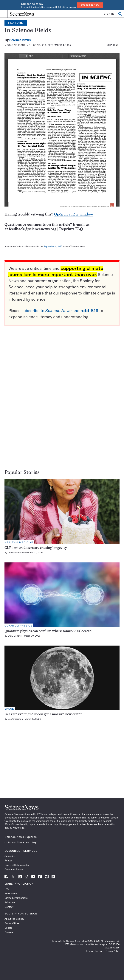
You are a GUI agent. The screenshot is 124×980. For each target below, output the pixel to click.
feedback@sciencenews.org (33, 229)
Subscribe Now (90, 5)
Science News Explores (21, 837)
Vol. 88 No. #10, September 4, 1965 (49, 45)
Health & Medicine (19, 542)
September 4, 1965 (53, 246)
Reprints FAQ (71, 229)
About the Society (14, 919)
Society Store (12, 923)
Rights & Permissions (16, 898)
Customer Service (14, 869)
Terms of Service (94, 951)
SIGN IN (109, 14)
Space (9, 709)
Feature (16, 23)
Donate (8, 928)
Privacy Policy (113, 951)
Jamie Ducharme (16, 552)
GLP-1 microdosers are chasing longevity (36, 548)
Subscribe (10, 856)
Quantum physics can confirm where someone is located (48, 631)
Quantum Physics (18, 626)
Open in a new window (74, 214)
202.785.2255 (112, 948)
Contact (9, 907)
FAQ (7, 889)
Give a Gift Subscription (17, 865)
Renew (8, 860)
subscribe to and (60, 311)
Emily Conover (15, 636)
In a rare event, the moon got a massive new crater (43, 714)
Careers (9, 932)
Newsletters (11, 893)
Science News (20, 40)
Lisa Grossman (15, 719)
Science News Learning (20, 842)
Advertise (10, 902)
